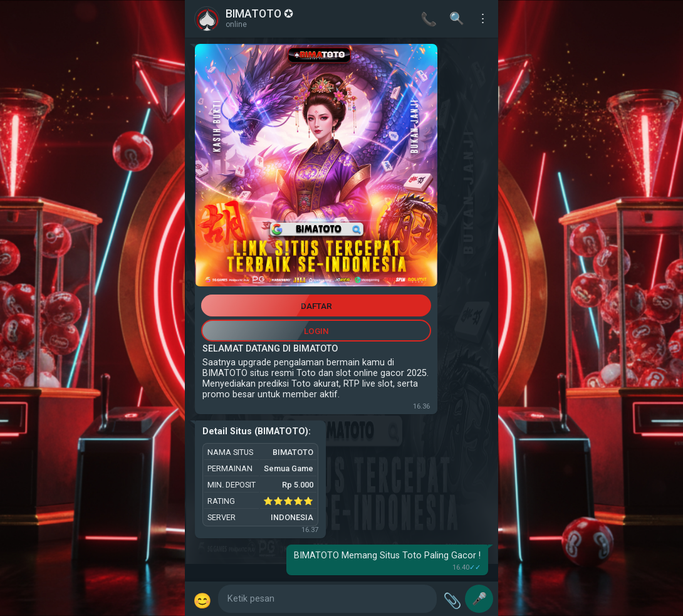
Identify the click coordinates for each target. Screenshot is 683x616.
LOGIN (316, 331)
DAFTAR (316, 306)
